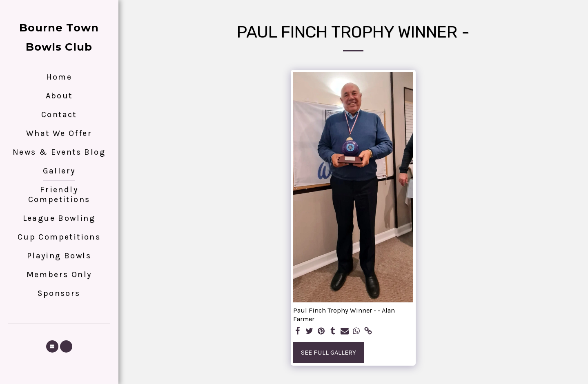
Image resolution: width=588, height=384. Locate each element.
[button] (52, 346)
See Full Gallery (329, 352)
